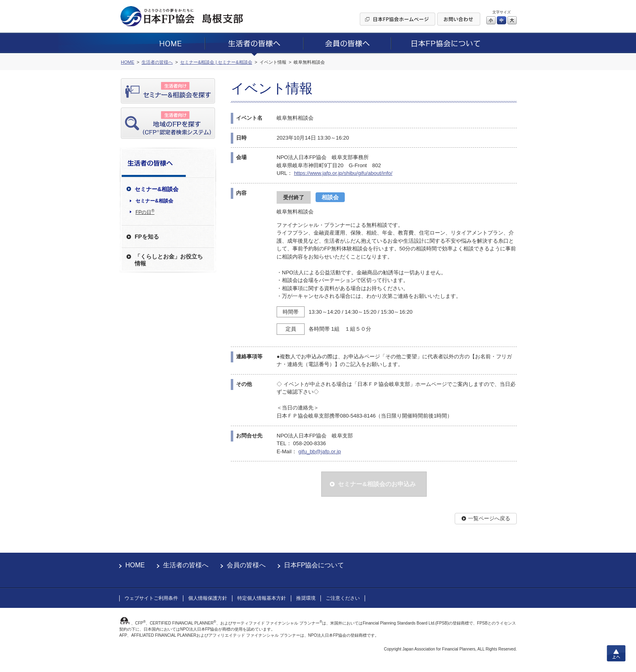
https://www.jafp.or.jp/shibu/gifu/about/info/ (343, 173)
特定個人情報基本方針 (262, 598)
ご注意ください (343, 598)
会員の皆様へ (246, 565)
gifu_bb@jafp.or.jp (319, 451)
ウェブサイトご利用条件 (151, 598)
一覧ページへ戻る (489, 518)
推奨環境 (306, 598)
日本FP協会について (314, 565)
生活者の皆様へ (186, 565)
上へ (616, 653)
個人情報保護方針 (208, 598)
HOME (135, 565)
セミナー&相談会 (154, 201)
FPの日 (145, 212)
